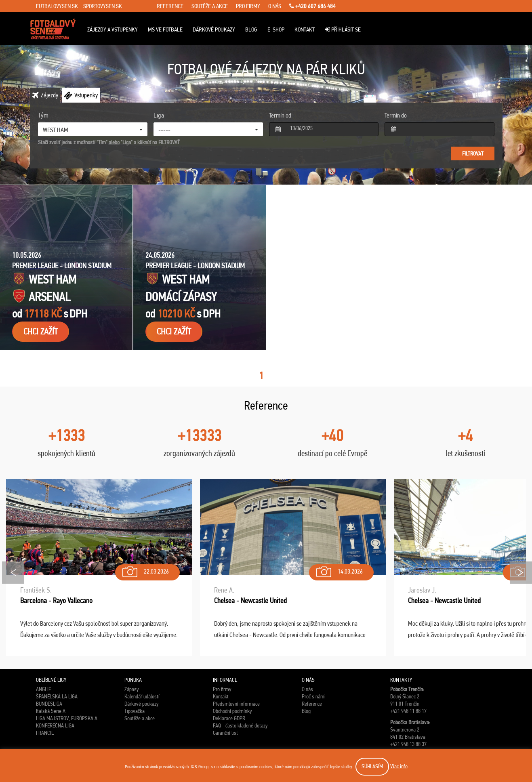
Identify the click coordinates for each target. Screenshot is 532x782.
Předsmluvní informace (236, 704)
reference (170, 6)
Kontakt (305, 29)
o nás (275, 6)
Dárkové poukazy (214, 29)
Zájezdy (49, 95)
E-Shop (276, 29)
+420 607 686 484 (312, 6)
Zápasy (131, 689)
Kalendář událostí (142, 696)
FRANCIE (45, 733)
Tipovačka (135, 711)
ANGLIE (43, 689)
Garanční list (225, 733)
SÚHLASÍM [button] (372, 766)
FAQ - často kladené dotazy (240, 725)
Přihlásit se (343, 29)
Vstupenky (86, 95)
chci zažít (41, 331)
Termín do (396, 115)
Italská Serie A (51, 711)
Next (521, 573)
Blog (251, 29)
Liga (159, 115)
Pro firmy (222, 689)
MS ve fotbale (165, 29)
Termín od (280, 115)
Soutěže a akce (140, 718)
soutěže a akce (210, 6)
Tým (43, 115)
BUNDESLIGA (49, 704)
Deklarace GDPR (229, 718)
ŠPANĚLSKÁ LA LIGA (57, 696)
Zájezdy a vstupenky (112, 29)
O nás (307, 689)
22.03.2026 (145, 570)
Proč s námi (314, 696)
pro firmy (248, 6)
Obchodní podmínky (232, 711)
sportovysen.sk (103, 6)
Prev (13, 573)
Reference (312, 704)
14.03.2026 (339, 570)
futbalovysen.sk (57, 6)
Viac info (399, 766)
